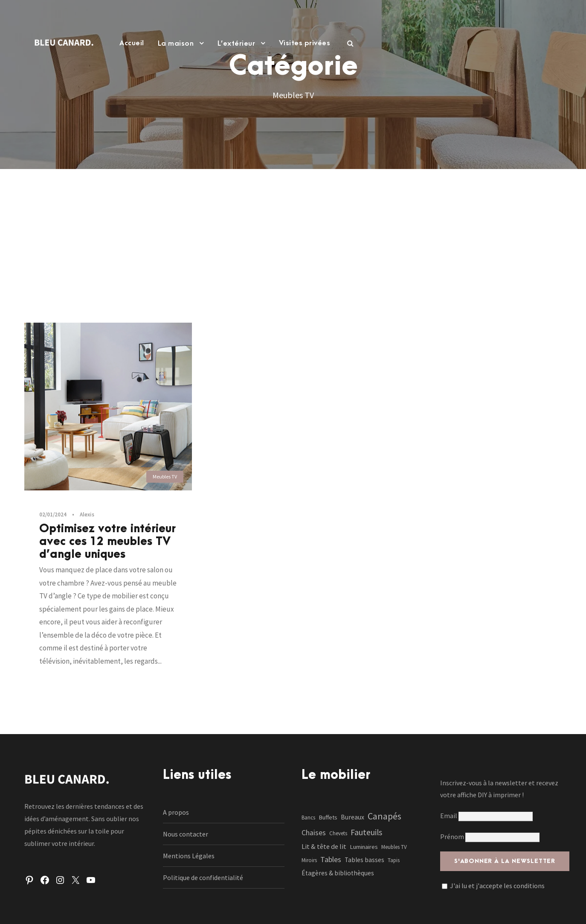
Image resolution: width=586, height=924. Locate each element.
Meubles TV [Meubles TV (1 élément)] (394, 847)
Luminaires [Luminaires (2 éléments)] (364, 847)
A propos (176, 812)
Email (486, 816)
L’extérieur (236, 44)
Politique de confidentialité (203, 877)
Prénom (452, 837)
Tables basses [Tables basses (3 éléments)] (364, 860)
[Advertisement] (293, 233)
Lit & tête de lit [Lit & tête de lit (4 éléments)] (324, 846)
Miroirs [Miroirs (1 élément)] (309, 860)
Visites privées (305, 43)
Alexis (87, 514)
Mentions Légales (189, 856)
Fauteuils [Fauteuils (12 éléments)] (366, 832)
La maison (176, 44)
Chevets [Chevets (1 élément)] (338, 833)
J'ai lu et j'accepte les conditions (497, 886)
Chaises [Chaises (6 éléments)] (314, 833)
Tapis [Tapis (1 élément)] (394, 860)
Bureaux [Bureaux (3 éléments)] (352, 817)
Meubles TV (165, 477)
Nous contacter (186, 834)
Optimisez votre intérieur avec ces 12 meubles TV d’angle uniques (107, 542)
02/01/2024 (53, 514)
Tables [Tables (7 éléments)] (331, 859)
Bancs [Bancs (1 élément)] (308, 818)
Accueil (132, 43)
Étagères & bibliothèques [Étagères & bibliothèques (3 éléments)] (338, 873)
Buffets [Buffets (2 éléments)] (328, 817)
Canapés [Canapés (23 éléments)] (384, 816)
